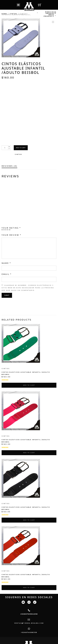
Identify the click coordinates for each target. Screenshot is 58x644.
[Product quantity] (5, 148)
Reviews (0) (9, 166)
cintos (13, 14)
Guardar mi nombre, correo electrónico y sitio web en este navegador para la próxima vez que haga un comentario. (28, 288)
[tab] (9, 165)
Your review (11, 235)
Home (4, 14)
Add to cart (21, 148)
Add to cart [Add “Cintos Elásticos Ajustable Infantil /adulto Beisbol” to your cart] (29, 385)
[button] (18, 5)
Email (7, 274)
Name (6, 263)
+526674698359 (29, 632)
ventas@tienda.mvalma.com (29, 623)
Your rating (11, 228)
